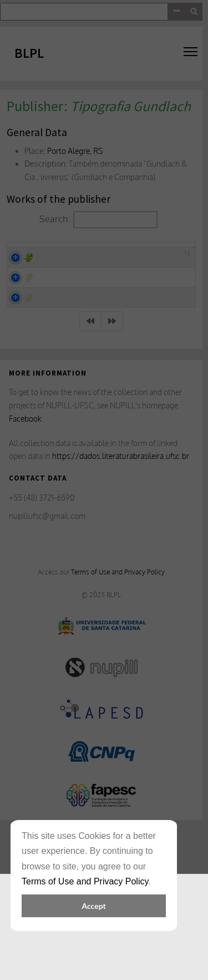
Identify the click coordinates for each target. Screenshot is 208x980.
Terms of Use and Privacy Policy (85, 881)
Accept (93, 906)
